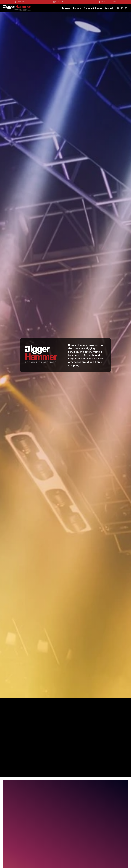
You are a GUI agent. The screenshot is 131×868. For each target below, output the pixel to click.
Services (66, 8)
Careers (77, 8)
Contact (109, 8)
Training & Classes (93, 8)
